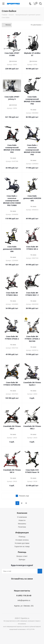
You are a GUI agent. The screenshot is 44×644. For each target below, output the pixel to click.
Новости (22, 520)
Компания (22, 513)
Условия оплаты (22, 540)
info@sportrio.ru (24, 600)
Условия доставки (22, 543)
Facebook (19, 584)
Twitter (24, 584)
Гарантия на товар (22, 546)
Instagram (30, 584)
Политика (22, 527)
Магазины (22, 524)
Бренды (22, 559)
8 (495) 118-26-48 (24, 595)
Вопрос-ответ (22, 556)
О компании (22, 517)
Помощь (22, 537)
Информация (22, 533)
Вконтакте (13, 584)
